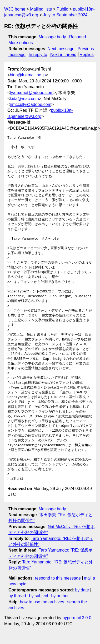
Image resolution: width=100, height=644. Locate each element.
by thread (17, 596)
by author (60, 596)
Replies (86, 55)
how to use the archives (42, 602)
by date (82, 590)
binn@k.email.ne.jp (28, 75)
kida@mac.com (24, 99)
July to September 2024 (65, 15)
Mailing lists (41, 9)
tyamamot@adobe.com (32, 93)
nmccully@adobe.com (31, 104)
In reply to (38, 55)
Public (62, 9)
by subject (39, 596)
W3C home (15, 9)
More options (21, 43)
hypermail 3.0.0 (77, 618)
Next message (61, 49)
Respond (78, 37)
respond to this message (58, 578)
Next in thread (63, 55)
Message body (52, 37)
